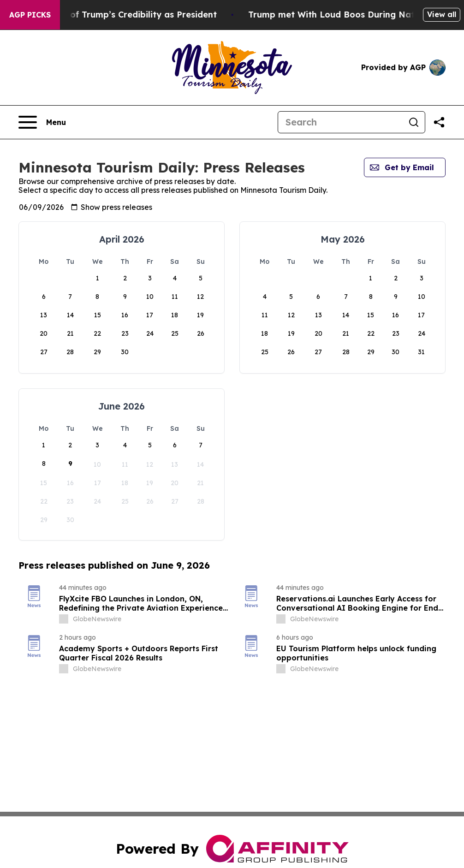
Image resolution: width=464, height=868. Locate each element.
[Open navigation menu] (42, 122)
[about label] (64, 619)
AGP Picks (30, 15)
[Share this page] (439, 122)
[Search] (340, 122)
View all (442, 14)
